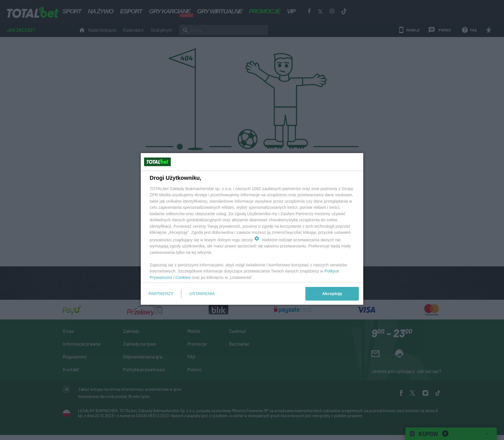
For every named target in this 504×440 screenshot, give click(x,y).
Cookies (183, 277)
